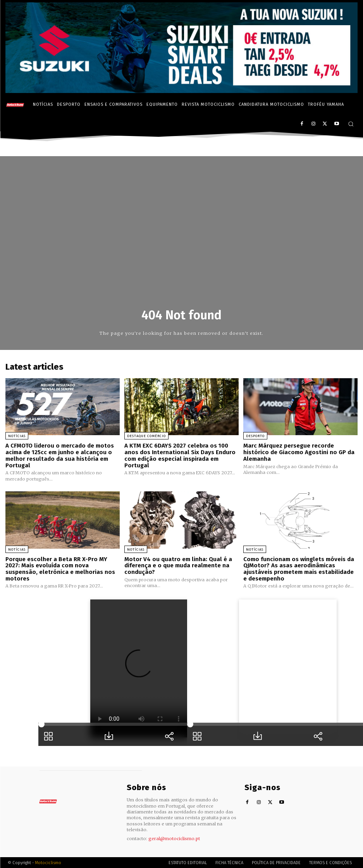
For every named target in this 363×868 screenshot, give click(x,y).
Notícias (17, 436)
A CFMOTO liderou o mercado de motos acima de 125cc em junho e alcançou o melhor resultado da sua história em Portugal (59, 455)
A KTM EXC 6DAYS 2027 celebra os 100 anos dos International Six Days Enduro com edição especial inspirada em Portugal (180, 455)
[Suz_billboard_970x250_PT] (181, 91)
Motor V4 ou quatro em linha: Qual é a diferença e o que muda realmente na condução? (178, 565)
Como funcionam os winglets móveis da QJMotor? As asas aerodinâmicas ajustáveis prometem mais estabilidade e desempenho (299, 568)
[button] (351, 124)
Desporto (255, 436)
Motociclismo (48, 862)
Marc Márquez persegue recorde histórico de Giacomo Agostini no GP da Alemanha (299, 452)
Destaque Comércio (146, 436)
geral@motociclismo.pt (174, 838)
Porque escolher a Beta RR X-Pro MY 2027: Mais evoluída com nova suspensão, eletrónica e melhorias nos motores (60, 568)
